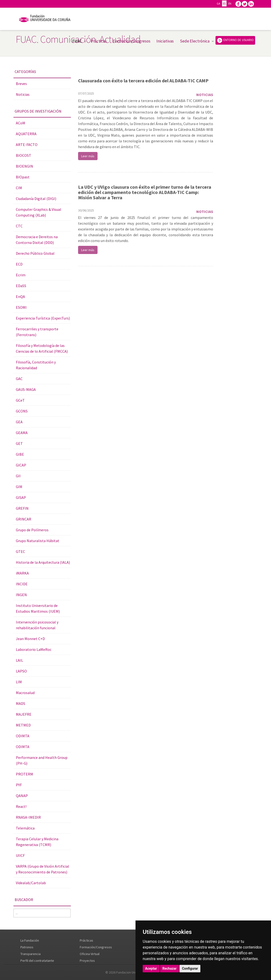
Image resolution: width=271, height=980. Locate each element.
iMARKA (22, 573)
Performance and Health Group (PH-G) (42, 760)
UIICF (20, 855)
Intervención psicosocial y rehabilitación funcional (37, 625)
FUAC (77, 41)
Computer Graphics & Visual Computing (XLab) (39, 212)
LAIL (19, 660)
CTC (19, 226)
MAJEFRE (24, 714)
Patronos (27, 947)
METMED (23, 725)
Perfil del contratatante (37, 961)
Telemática (25, 828)
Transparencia (31, 954)
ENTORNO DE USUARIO (235, 40)
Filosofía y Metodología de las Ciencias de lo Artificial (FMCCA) (42, 348)
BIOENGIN (25, 166)
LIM (19, 682)
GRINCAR (24, 519)
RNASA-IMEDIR (28, 817)
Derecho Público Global (35, 253)
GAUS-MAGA (26, 389)
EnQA (20, 296)
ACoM (21, 123)
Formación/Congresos (132, 41)
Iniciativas (165, 41)
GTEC (20, 551)
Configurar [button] (190, 968)
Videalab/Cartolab (31, 883)
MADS (21, 703)
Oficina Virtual (90, 954)
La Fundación (30, 940)
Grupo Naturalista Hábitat (38, 541)
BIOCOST (24, 155)
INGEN (21, 595)
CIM (19, 188)
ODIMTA (23, 736)
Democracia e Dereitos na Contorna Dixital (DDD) (37, 240)
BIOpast (23, 177)
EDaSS (21, 286)
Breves (21, 84)
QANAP (22, 796)
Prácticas (99, 41)
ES (224, 3)
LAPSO (21, 671)
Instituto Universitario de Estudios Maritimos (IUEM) (38, 608)
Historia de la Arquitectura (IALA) (43, 562)
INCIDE (22, 584)
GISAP (21, 497)
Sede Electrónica (195, 41)
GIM (19, 487)
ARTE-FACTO (27, 145)
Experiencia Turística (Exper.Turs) (43, 318)
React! (21, 806)
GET (19, 443)
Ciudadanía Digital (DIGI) (36, 199)
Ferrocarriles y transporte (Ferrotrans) (37, 332)
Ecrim (21, 275)
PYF (19, 785)
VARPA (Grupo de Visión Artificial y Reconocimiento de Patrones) (43, 869)
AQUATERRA (26, 134)
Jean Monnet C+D (30, 639)
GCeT (20, 400)
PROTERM (25, 774)
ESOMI (21, 307)
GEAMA (22, 433)
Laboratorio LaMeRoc (34, 649)
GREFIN (22, 508)
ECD (19, 264)
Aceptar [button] (151, 968)
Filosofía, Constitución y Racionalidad (36, 365)
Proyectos (87, 961)
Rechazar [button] (169, 968)
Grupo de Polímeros (32, 530)
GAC (19, 379)
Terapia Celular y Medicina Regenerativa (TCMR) (37, 842)
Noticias (23, 94)
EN (230, 3)
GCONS (22, 411)
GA (218, 3)
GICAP (21, 465)
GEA (19, 422)
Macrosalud (25, 693)
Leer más (88, 156)
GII (18, 476)
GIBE (20, 454)
